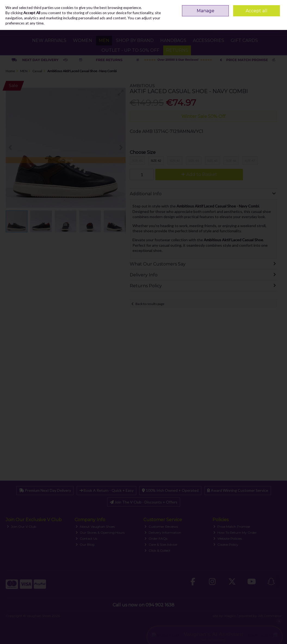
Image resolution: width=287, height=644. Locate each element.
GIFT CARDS (244, 40)
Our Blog (85, 544)
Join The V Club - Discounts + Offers (144, 502)
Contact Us (86, 538)
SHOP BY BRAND (135, 40)
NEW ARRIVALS (49, 40)
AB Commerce (270, 616)
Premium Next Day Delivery (45, 490)
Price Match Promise (232, 527)
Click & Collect (158, 550)
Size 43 (175, 161)
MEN (104, 40)
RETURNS (177, 50)
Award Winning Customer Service (238, 490)
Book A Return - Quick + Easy (107, 490)
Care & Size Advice (161, 544)
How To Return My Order (235, 532)
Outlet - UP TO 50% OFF (130, 50)
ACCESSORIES (209, 40)
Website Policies (228, 538)
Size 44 (194, 161)
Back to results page (150, 304)
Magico (230, 616)
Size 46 (231, 161)
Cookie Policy (226, 544)
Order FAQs (156, 538)
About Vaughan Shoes (95, 527)
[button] (121, 93)
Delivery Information (163, 532)
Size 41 (137, 161)
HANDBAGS (173, 40)
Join (278, 7)
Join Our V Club (21, 527)
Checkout (267, 27)
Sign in (266, 7)
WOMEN (83, 40)
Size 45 (212, 161)
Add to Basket (199, 174)
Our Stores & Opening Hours (100, 532)
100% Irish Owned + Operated (170, 490)
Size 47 (250, 161)
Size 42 (156, 161)
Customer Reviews (161, 527)
